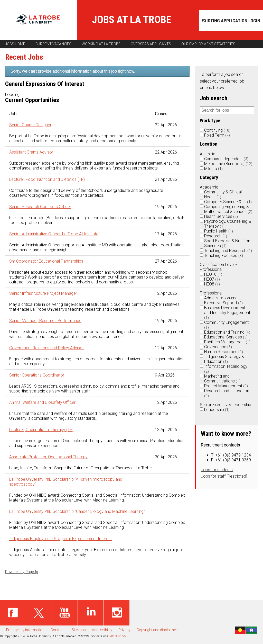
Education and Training (227, 332)
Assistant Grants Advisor (31, 152)
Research (216, 236)
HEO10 (213, 274)
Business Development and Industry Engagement (227, 313)
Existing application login (231, 21)
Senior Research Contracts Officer (40, 207)
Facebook (13, 613)
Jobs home (15, 44)
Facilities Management (227, 342)
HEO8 (212, 284)
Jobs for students (217, 470)
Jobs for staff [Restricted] (224, 476)
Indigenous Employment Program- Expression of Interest (60, 539)
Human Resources (224, 352)
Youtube (65, 613)
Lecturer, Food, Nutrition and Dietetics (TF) (47, 179)
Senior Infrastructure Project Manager (43, 293)
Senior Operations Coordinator (37, 375)
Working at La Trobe (101, 44)
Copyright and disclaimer (157, 630)
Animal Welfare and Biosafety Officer (42, 402)
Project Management (226, 386)
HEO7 (212, 279)
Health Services (221, 216)
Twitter (39, 613)
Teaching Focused (224, 256)
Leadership (217, 410)
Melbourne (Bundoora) (228, 164)
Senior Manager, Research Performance (45, 321)
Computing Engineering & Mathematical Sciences (228, 209)
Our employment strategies (208, 44)
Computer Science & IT (228, 202)
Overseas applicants (151, 44)
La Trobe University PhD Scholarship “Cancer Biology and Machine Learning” (77, 511)
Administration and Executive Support (223, 300)
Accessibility (102, 630)
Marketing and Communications (222, 379)
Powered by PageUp (22, 572)
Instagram (117, 613)
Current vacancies (53, 44)
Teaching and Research (228, 251)
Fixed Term (217, 135)
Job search (214, 98)
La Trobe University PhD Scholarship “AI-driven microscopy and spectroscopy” (66, 482)
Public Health (219, 231)
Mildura (213, 169)
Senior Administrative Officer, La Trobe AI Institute (54, 234)
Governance (218, 347)
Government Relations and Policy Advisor (46, 348)
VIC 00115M (118, 636)
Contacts (58, 630)
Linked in (91, 613)
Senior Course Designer (30, 125)
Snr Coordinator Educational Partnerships (46, 261)
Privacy (124, 630)
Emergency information (25, 630)
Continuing (217, 130)
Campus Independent (226, 159)
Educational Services (226, 337)
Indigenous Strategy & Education (224, 359)
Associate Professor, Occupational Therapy (48, 457)
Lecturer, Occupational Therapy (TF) (41, 430)
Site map (79, 630)
